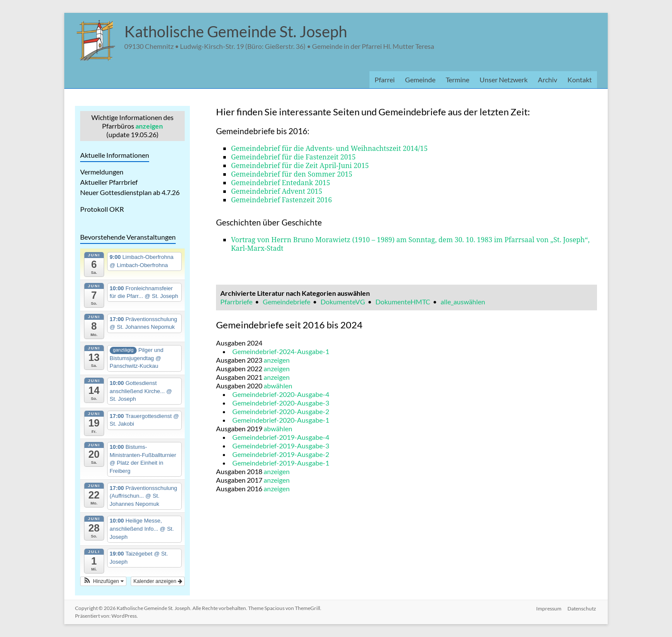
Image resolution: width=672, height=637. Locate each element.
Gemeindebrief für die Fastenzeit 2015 (293, 157)
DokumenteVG (343, 302)
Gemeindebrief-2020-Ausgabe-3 (281, 403)
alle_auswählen (463, 302)
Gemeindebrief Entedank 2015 (281, 183)
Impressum (549, 608)
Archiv (547, 80)
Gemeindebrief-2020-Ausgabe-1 (281, 420)
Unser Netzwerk (504, 80)
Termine (457, 80)
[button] (103, 581)
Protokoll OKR (102, 209)
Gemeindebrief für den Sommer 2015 (292, 174)
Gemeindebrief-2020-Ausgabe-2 (281, 411)
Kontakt (580, 80)
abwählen (278, 386)
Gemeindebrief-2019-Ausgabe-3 (281, 446)
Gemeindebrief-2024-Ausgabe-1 (281, 351)
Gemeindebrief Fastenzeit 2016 (282, 200)
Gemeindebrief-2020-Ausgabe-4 (281, 394)
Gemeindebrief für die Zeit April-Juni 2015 (300, 165)
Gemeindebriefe (286, 302)
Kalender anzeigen (157, 581)
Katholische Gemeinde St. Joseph (236, 31)
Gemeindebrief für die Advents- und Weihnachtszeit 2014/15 (329, 148)
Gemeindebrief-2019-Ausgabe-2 (281, 454)
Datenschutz (583, 608)
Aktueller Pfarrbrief (109, 182)
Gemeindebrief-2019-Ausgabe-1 (281, 463)
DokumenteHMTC (403, 302)
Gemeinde (420, 80)
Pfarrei (385, 80)
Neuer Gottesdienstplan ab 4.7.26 (130, 192)
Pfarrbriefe (236, 302)
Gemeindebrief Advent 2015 (277, 191)
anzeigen (149, 126)
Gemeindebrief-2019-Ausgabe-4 (281, 437)
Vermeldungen (102, 172)
